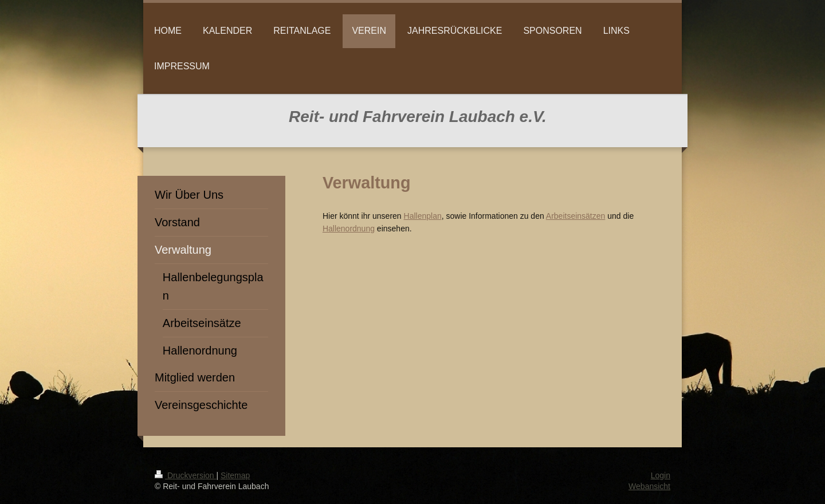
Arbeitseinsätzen (576, 216)
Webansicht (649, 486)
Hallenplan (423, 216)
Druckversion (185, 475)
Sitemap (235, 475)
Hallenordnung (349, 229)
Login (661, 475)
